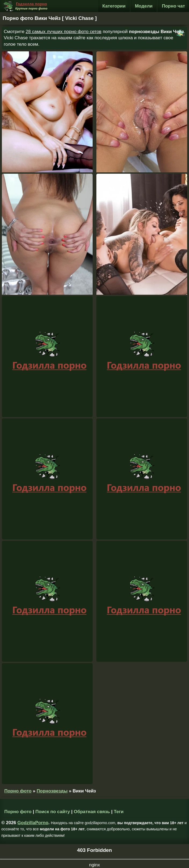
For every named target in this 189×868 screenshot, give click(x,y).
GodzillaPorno (33, 823)
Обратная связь (92, 812)
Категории (114, 6)
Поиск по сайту (53, 812)
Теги (119, 812)
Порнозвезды (52, 791)
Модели (144, 6)
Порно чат (173, 6)
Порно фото (18, 791)
